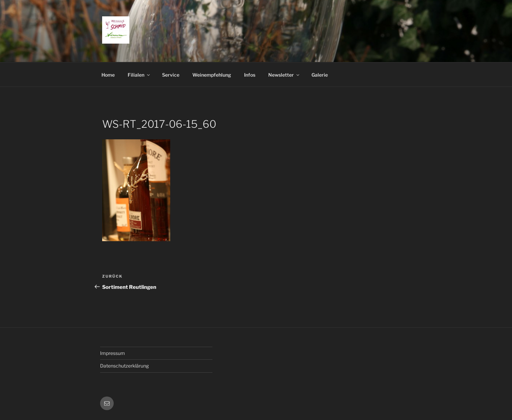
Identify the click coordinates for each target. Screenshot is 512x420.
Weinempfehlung (212, 75)
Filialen (139, 75)
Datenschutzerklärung (124, 366)
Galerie (320, 75)
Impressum (113, 353)
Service (171, 75)
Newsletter (284, 75)
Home (108, 75)
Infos (250, 75)
